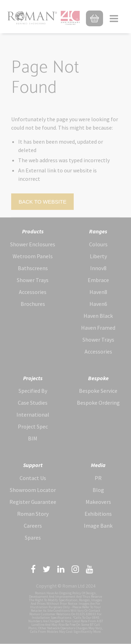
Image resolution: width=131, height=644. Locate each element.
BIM (33, 438)
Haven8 (98, 292)
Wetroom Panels (33, 256)
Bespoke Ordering (98, 403)
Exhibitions (98, 514)
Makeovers (98, 502)
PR (98, 478)
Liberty (98, 256)
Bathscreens (33, 268)
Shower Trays (33, 280)
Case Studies (33, 403)
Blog (98, 490)
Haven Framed (98, 328)
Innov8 (98, 268)
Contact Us (33, 478)
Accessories (33, 292)
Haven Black (98, 316)
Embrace (98, 280)
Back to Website (42, 202)
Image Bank (98, 526)
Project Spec (33, 426)
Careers (33, 526)
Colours (98, 244)
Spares (33, 537)
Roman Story (33, 514)
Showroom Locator (33, 490)
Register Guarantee (33, 502)
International (33, 415)
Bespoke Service (98, 391)
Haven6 (98, 304)
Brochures (33, 304)
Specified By (33, 391)
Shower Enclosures (33, 244)
